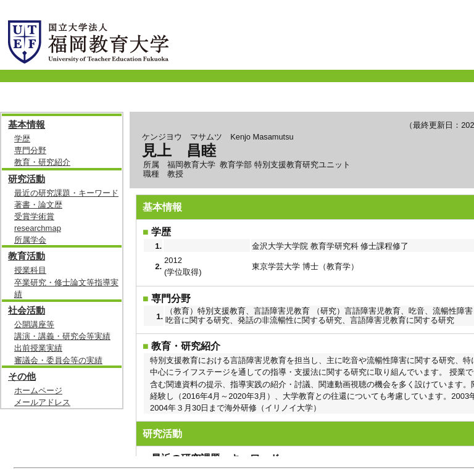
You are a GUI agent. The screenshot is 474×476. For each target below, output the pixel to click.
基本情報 (27, 124)
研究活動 (27, 179)
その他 (22, 376)
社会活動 (27, 310)
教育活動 (27, 256)
